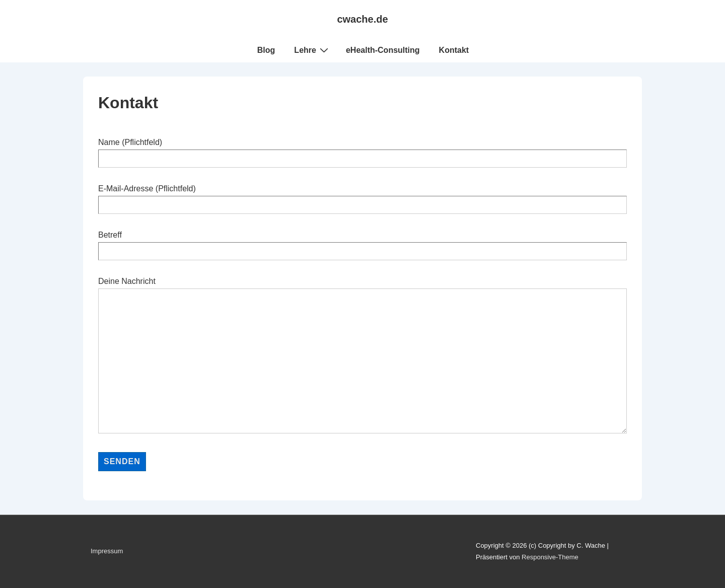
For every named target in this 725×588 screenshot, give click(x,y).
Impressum (107, 551)
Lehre (312, 50)
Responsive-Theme (550, 557)
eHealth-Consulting (383, 50)
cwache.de (362, 19)
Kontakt (454, 50)
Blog (266, 50)
